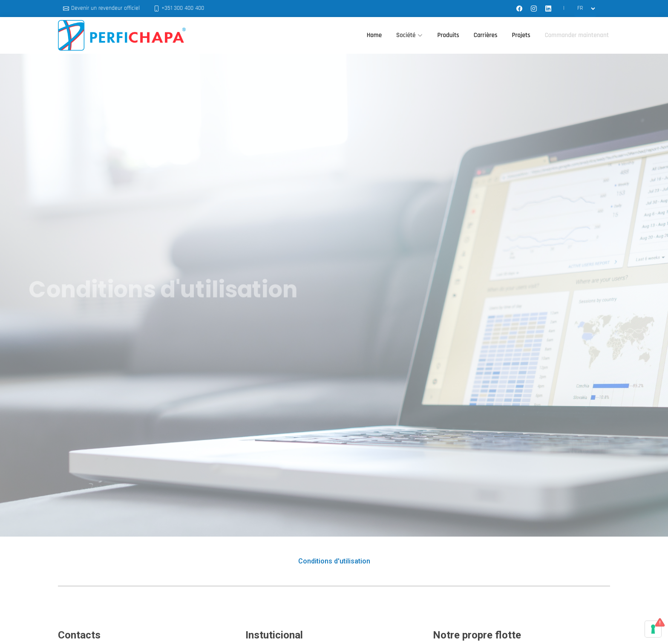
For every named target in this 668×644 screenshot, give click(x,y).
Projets (521, 35)
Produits (448, 35)
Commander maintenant (577, 35)
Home (374, 35)
